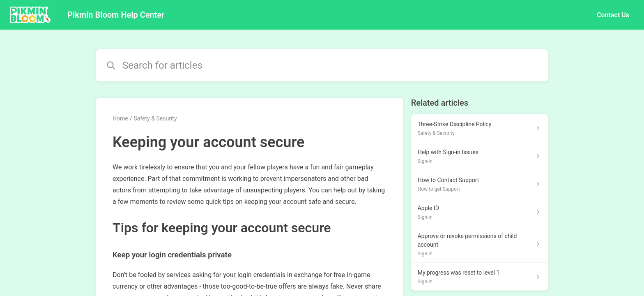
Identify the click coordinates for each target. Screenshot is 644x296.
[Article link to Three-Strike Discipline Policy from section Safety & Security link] (480, 128)
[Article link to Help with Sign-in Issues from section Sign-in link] (480, 156)
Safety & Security (155, 118)
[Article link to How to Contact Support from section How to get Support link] (480, 184)
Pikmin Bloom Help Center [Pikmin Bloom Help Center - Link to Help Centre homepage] (116, 15)
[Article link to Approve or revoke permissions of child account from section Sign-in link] (480, 244)
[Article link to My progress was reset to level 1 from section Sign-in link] (480, 277)
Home (120, 118)
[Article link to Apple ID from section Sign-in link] (480, 212)
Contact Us (613, 15)
